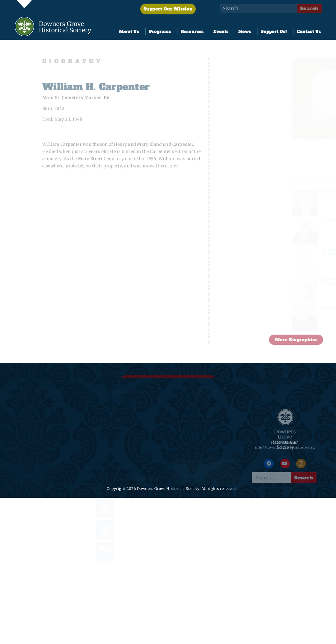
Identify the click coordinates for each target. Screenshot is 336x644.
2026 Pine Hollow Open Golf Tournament (137, 506)
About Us (130, 31)
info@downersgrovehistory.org (285, 452)
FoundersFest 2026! (139, 479)
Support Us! (275, 31)
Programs (162, 31)
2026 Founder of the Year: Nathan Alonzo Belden (140, 549)
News (246, 31)
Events (223, 31)
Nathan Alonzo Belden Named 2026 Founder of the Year (207, 511)
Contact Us (309, 31)
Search (309, 8)
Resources (194, 31)
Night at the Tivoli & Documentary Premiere (138, 527)
